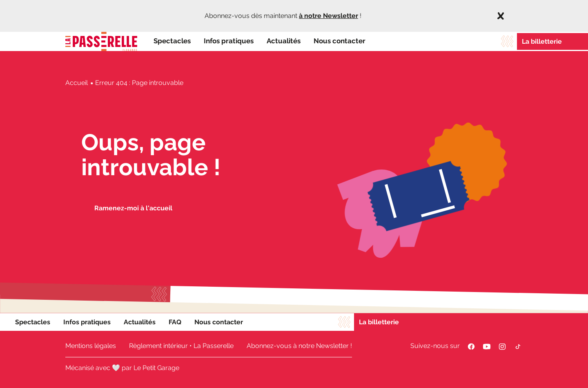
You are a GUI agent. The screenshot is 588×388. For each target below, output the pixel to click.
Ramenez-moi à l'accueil (133, 208)
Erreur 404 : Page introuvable (139, 83)
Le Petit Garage (156, 368)
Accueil (77, 83)
